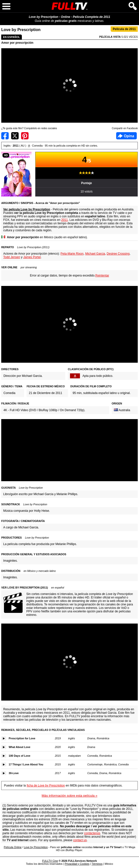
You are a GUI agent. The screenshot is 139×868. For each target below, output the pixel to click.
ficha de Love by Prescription (46, 786)
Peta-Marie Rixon (72, 254)
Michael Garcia (95, 254)
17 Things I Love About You (26, 764)
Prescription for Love (22, 738)
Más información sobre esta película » (69, 796)
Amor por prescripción (17, 43)
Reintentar (102, 276)
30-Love (14, 773)
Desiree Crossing (118, 254)
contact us (80, 840)
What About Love (19, 747)
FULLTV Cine (50, 861)
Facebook (126, 136)
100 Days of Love (19, 756)
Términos (97, 864)
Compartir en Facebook (5, 136)
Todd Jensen (12, 257)
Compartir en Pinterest (25, 136)
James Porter (32, 257)
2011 (64, 220)
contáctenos (92, 833)
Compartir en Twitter (15, 136)
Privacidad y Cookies (77, 864)
